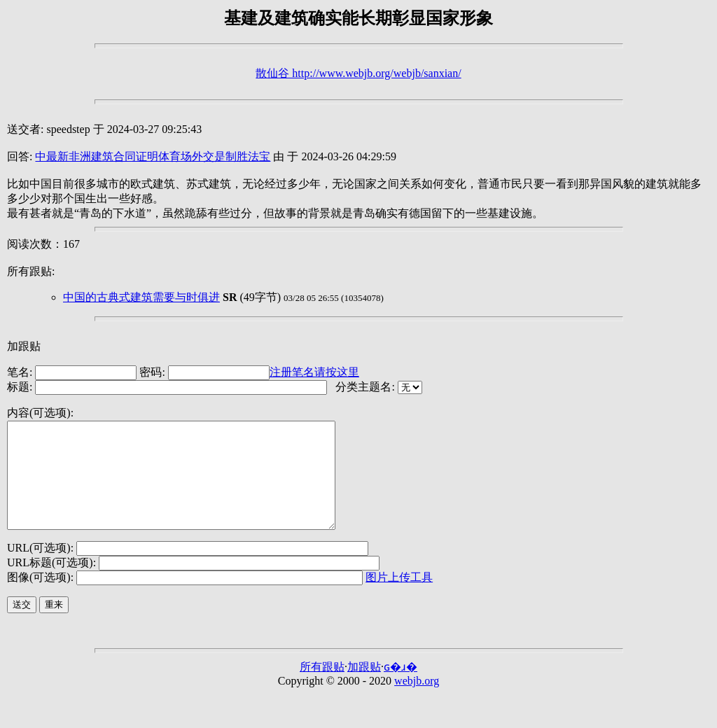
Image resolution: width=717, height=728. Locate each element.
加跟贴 (24, 346)
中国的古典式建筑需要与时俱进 (141, 297)
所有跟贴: (31, 271)
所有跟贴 (322, 688)
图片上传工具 (399, 598)
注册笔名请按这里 (314, 372)
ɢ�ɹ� (401, 688)
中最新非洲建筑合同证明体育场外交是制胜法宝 (153, 156)
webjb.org (417, 702)
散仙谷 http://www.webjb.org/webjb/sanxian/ (358, 73)
